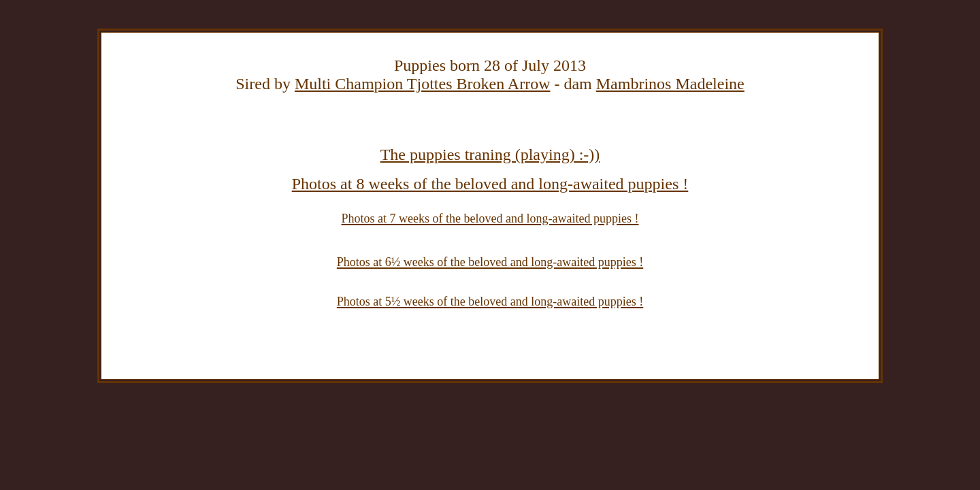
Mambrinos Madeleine (670, 84)
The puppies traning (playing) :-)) (490, 154)
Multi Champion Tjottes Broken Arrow (423, 84)
